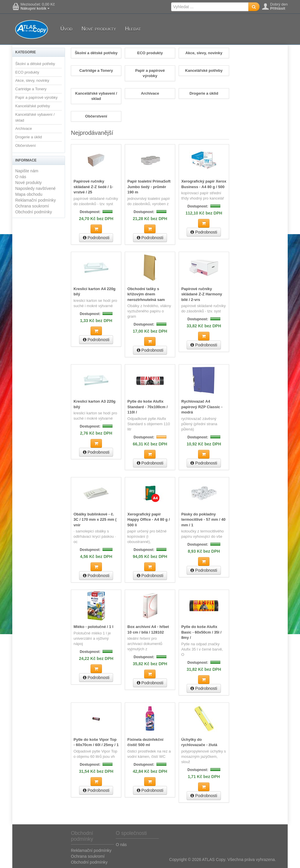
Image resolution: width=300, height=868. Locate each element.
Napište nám (27, 171)
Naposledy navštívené (35, 188)
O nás (21, 177)
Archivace (24, 129)
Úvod (66, 29)
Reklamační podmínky (36, 200)
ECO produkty (27, 72)
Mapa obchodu (29, 194)
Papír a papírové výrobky (36, 97)
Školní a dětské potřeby (35, 64)
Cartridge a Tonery (31, 89)
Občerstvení (25, 145)
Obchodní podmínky (34, 212)
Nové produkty (99, 29)
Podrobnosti (96, 238)
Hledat (133, 29)
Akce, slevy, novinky (32, 80)
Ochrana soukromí (32, 206)
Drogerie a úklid (29, 137)
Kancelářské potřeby (33, 106)
